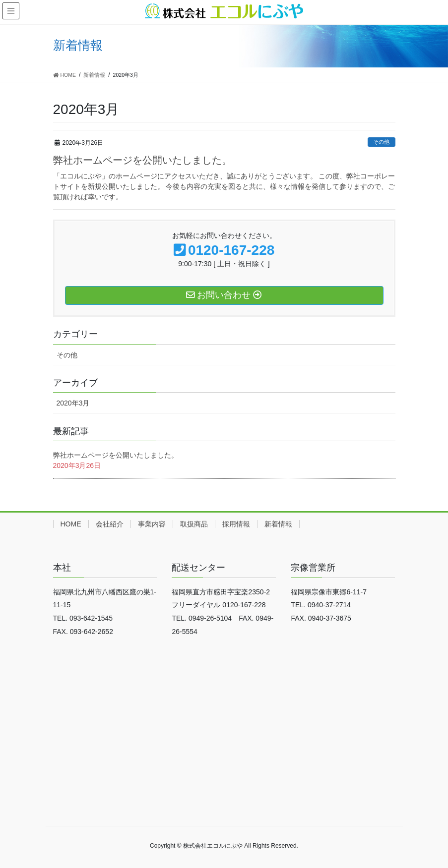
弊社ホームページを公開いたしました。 (142, 160)
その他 (381, 142)
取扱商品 (194, 524)
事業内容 (152, 524)
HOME (71, 524)
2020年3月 (73, 403)
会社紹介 (110, 524)
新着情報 (278, 524)
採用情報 (236, 524)
